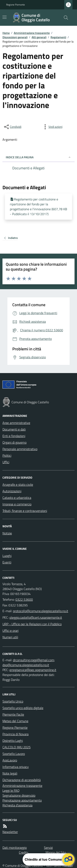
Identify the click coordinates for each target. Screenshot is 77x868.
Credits (24, 852)
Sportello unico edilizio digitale (23, 708)
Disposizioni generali (15, 37)
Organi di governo (14, 442)
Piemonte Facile (13, 714)
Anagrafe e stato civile (18, 485)
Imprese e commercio (17, 504)
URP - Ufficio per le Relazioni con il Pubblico (32, 624)
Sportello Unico (13, 701)
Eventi (7, 562)
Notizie (7, 533)
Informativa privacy (16, 767)
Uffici (6, 462)
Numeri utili (10, 637)
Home (6, 33)
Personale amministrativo (20, 449)
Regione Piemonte (16, 5)
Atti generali (39, 37)
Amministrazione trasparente (32, 33)
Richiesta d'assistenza (17, 805)
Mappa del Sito (56, 852)
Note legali (10, 773)
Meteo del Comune (15, 721)
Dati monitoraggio (15, 848)
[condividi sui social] (12, 127)
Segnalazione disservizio (19, 795)
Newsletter (10, 832)
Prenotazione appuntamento (22, 800)
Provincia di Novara (16, 734)
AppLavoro (10, 760)
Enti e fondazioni (14, 436)
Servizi (48, 848)
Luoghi (7, 556)
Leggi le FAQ (11, 790)
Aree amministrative (16, 423)
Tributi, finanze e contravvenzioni (25, 511)
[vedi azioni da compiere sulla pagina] (52, 127)
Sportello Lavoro (14, 754)
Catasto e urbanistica (17, 498)
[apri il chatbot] (68, 859)
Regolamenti (58, 37)
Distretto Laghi (13, 741)
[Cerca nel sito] (64, 18)
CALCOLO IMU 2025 (17, 747)
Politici (7, 455)
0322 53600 (24, 599)
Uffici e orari (10, 631)
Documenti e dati (14, 429)
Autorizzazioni (12, 491)
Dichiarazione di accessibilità (22, 780)
